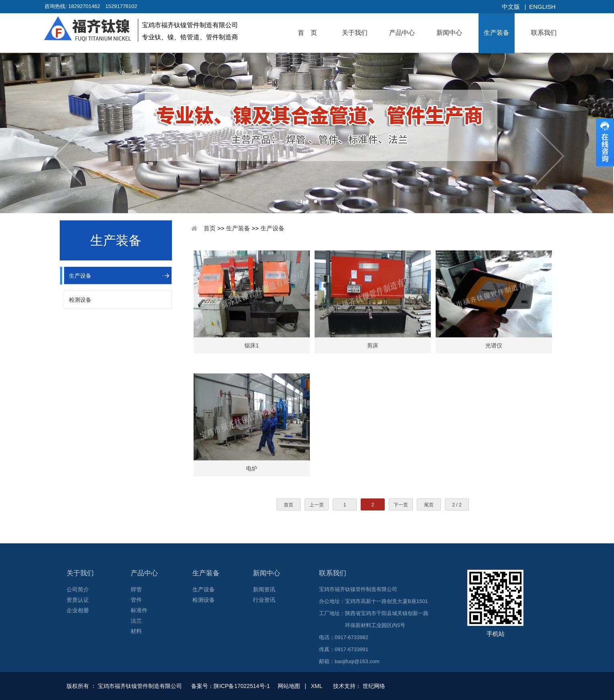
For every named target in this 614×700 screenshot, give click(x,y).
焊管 (136, 589)
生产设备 (80, 276)
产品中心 (402, 33)
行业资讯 (264, 600)
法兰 (136, 621)
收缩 (605, 142)
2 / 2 (457, 505)
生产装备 (497, 33)
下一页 (401, 505)
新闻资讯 (264, 589)
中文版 (511, 7)
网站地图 (289, 686)
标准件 (139, 610)
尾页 (429, 505)
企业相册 (78, 610)
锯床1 (252, 345)
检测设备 (80, 300)
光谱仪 (494, 345)
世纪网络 (374, 686)
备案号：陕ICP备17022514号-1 (231, 686)
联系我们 (544, 33)
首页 (210, 228)
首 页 (307, 33)
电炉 (252, 468)
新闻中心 (449, 33)
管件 (136, 600)
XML (317, 686)
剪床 (373, 345)
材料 (136, 631)
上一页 (317, 505)
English (542, 7)
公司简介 (78, 589)
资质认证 (78, 600)
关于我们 (355, 33)
